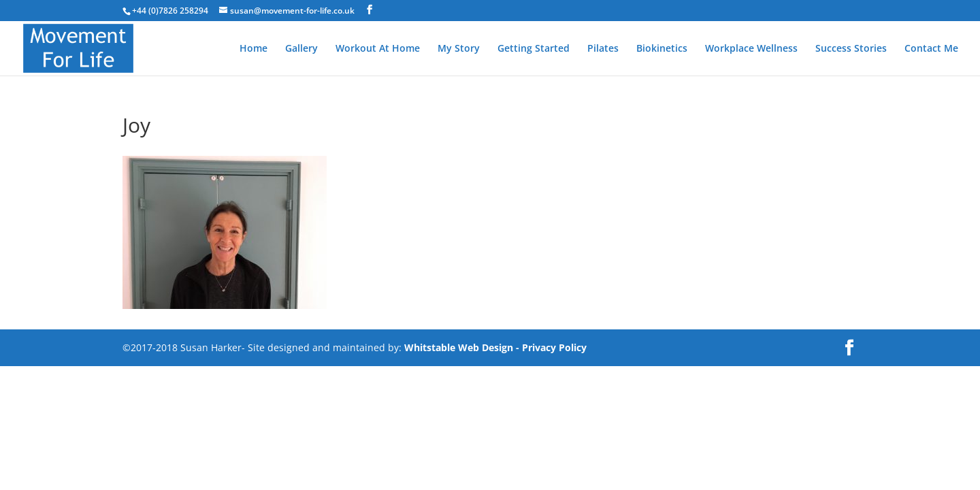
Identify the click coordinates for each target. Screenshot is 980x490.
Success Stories (851, 49)
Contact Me (931, 49)
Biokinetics (662, 49)
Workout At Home (378, 49)
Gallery (301, 49)
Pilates (603, 49)
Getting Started (534, 49)
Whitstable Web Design (459, 347)
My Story (459, 49)
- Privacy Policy (551, 347)
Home (254, 49)
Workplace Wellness (751, 49)
